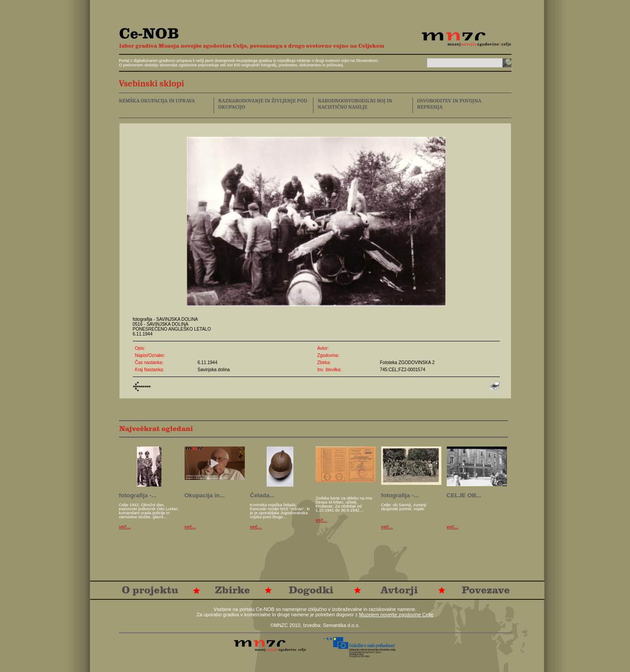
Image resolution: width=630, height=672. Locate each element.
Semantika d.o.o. (341, 625)
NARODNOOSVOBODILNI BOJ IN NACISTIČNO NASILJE (355, 104)
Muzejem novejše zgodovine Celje (396, 615)
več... (125, 527)
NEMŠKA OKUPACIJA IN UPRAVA (157, 101)
